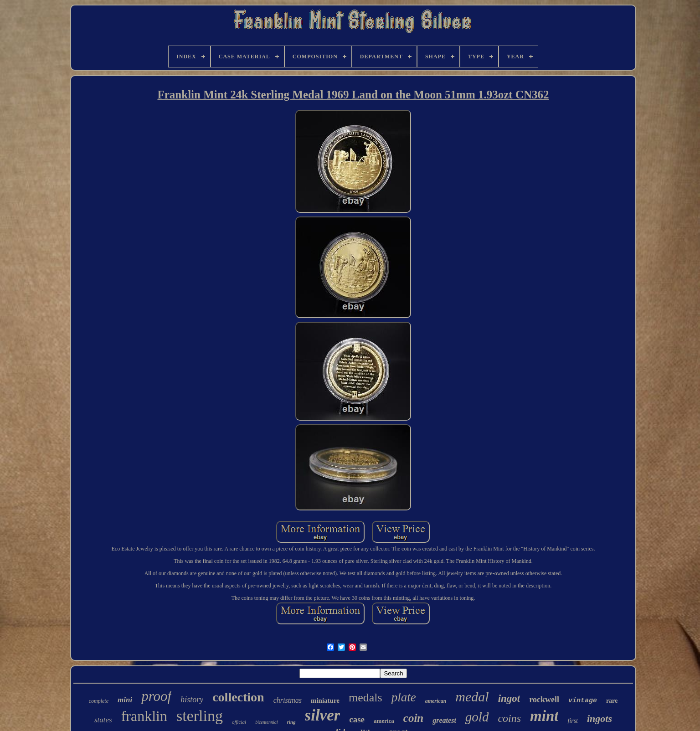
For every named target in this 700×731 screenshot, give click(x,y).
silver (323, 715)
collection (238, 697)
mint (544, 716)
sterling (200, 716)
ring (291, 722)
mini (125, 700)
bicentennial (266, 722)
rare (612, 701)
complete (99, 701)
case (357, 719)
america (384, 721)
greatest (444, 720)
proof (156, 696)
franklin (144, 716)
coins (509, 718)
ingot (509, 698)
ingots (600, 718)
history (192, 700)
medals (365, 698)
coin (413, 718)
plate (404, 697)
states (103, 720)
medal (472, 697)
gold (477, 717)
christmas (288, 700)
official (239, 722)
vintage (583, 701)
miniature (325, 700)
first (573, 721)
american (436, 701)
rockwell (544, 700)
